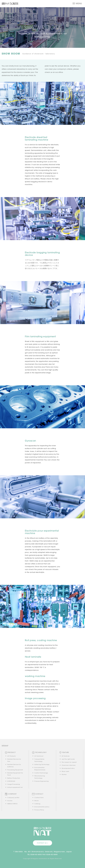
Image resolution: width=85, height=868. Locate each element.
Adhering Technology (42, 764)
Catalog (37, 804)
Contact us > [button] (43, 843)
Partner (64, 774)
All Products (11, 756)
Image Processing (14, 784)
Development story (68, 768)
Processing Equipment (15, 770)
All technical (39, 756)
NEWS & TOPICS (12, 804)
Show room (65, 771)
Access (10, 801)
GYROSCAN (11, 781)
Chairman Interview (69, 765)
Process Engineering (41, 781)
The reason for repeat (69, 762)
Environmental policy (42, 807)
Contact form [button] (39, 798)
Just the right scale (68, 759)
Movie (37, 801)
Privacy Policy (39, 810)
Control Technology (41, 773)
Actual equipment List (15, 787)
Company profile (13, 798)
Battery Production (14, 778)
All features (66, 756)
